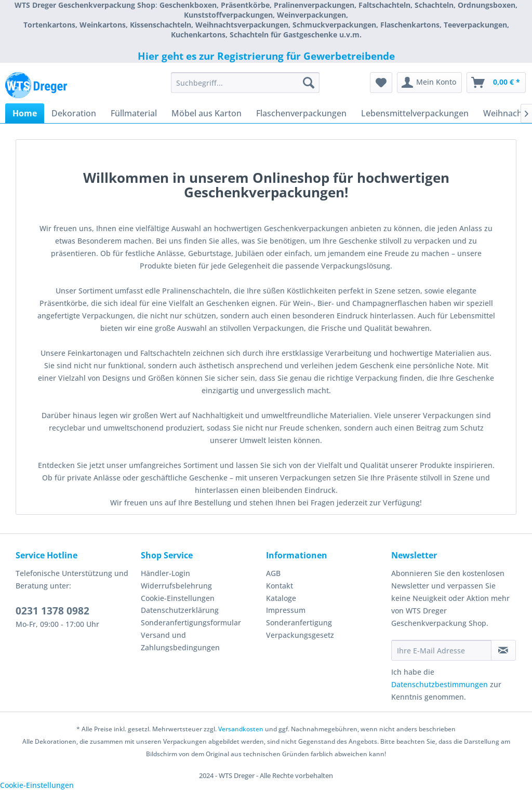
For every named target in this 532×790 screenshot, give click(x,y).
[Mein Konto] (429, 83)
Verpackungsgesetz (300, 635)
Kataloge (281, 598)
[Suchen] (309, 83)
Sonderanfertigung (299, 622)
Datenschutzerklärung (180, 610)
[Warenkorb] (496, 83)
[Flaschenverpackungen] (301, 113)
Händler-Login (165, 573)
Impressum (286, 610)
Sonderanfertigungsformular (191, 622)
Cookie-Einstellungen (178, 598)
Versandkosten (241, 729)
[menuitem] (245, 83)
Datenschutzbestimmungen (440, 684)
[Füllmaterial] (134, 113)
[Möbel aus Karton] (207, 113)
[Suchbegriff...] (245, 83)
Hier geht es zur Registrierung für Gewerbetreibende (266, 56)
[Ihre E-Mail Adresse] (441, 650)
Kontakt (280, 586)
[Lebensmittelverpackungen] (415, 113)
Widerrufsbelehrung (176, 586)
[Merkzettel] (381, 83)
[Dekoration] (74, 113)
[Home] (25, 113)
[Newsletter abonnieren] (503, 650)
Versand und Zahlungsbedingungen (180, 641)
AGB (273, 573)
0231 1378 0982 (52, 611)
